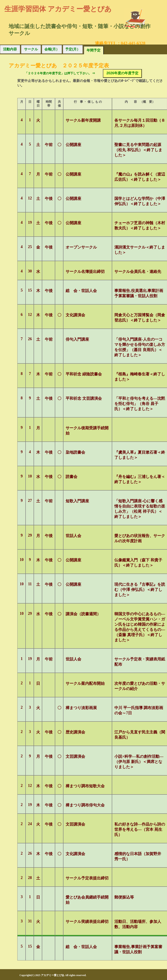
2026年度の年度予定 (122, 73)
